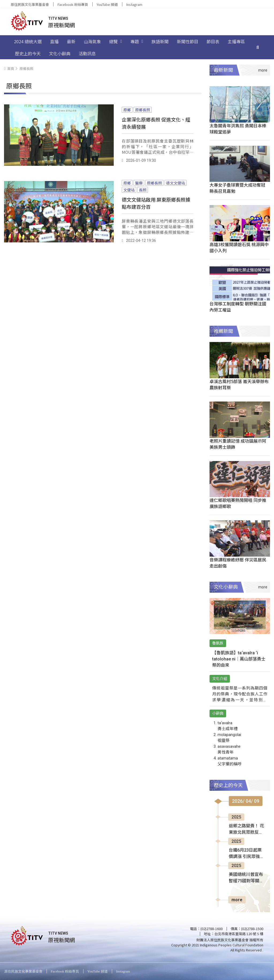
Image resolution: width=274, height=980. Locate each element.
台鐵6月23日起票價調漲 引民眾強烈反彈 (246, 854)
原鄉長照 (143, 110)
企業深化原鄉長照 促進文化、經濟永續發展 (156, 123)
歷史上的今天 (28, 53)
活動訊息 (87, 53)
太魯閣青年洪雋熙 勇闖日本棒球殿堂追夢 (238, 129)
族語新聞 (160, 41)
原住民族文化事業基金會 (30, 4)
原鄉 (127, 110)
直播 (54, 41)
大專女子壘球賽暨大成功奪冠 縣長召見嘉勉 (237, 188)
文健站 (129, 190)
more (237, 900)
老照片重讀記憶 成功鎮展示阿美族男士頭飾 (238, 444)
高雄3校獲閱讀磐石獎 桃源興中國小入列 (239, 247)
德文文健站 (176, 183)
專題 (137, 41)
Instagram (134, 4)
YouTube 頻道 (107, 4)
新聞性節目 (188, 41)
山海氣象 (92, 41)
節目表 (213, 41)
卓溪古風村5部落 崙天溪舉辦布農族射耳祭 (239, 384)
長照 (143, 190)
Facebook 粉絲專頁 (73, 4)
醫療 (139, 183)
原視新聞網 (62, 25)
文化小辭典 (60, 53)
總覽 (116, 41)
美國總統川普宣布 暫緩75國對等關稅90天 (246, 878)
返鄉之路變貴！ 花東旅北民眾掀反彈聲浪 (246, 829)
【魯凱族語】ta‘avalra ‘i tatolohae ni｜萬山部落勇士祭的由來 (239, 659)
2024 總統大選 (28, 41)
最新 (71, 41)
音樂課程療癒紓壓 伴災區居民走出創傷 (238, 563)
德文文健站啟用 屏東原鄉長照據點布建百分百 (156, 203)
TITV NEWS (58, 18)
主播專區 (236, 41)
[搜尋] (258, 47)
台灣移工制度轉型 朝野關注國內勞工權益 (238, 307)
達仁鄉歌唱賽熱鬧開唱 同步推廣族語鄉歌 (238, 503)
